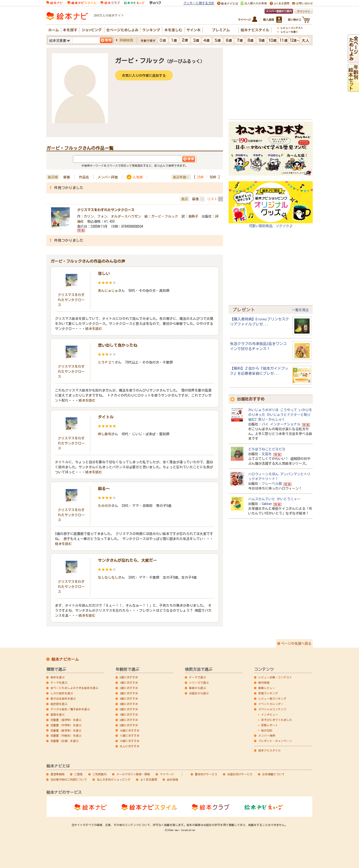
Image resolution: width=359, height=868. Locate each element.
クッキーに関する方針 (199, 3)
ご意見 (79, 774)
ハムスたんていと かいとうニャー (274, 499)
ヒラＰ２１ (106, 362)
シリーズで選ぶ (199, 683)
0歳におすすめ (129, 677)
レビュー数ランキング (272, 699)
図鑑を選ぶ (57, 715)
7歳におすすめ (129, 715)
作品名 (84, 177)
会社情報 (172, 779)
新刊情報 (264, 683)
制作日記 (267, 730)
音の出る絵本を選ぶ (63, 699)
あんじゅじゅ (108, 290)
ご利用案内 (100, 774)
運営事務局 (57, 774)
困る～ (104, 489)
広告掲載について (273, 774)
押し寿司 (105, 434)
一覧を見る (300, 310)
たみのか (105, 506)
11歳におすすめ (130, 736)
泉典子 (193, 216)
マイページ (167, 774)
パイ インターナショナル (281, 424)
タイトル (106, 417)
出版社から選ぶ (199, 693)
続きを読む (94, 329)
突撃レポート (270, 725)
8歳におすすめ (129, 720)
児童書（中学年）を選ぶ (66, 725)
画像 (195, 199)
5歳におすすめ (129, 704)
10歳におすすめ (130, 730)
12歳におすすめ (130, 741)
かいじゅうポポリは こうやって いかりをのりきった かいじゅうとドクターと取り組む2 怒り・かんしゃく (280, 415)
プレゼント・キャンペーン (275, 741)
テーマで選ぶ (197, 677)
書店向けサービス (206, 774)
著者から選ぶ (197, 688)
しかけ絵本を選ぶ (62, 693)
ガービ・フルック (165, 216)
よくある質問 (149, 779)
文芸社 (267, 454)
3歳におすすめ (129, 693)
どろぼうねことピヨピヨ (267, 449)
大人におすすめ (130, 746)
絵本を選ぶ (57, 677)
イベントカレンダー (271, 704)
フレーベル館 (272, 483)
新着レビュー (267, 688)
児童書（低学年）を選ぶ (66, 720)
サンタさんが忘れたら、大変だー (127, 560)
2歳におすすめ (129, 688)
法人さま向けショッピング (114, 779)
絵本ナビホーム (65, 659)
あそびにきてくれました (277, 720)
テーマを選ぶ (59, 683)
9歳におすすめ (129, 725)
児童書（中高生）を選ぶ (66, 736)
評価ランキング (268, 693)
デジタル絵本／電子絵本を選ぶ (70, 709)
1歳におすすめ (129, 683)
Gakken (267, 504)
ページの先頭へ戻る (296, 643)
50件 (213, 177)
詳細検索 (126, 40)
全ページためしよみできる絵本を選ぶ (74, 688)
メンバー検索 (267, 736)
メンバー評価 (108, 177)
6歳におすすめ (129, 709)
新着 (67, 177)
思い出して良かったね (118, 345)
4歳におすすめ (129, 699)
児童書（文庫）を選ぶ (65, 741)
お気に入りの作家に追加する (144, 75)
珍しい (104, 274)
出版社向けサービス (240, 774)
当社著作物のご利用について (69, 779)
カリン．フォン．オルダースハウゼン (112, 216)
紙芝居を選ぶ (59, 704)
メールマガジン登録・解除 (133, 774)
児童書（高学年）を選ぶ (66, 730)
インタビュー (270, 715)
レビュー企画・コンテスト (275, 677)
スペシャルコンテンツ (272, 709)
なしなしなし (108, 577)
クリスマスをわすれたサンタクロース (106, 210)
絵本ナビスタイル (270, 750)
